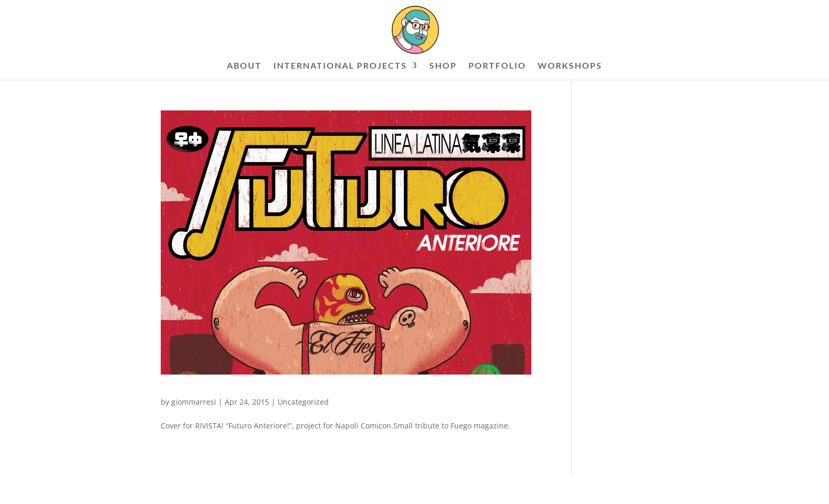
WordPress (288, 490)
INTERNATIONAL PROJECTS (340, 66)
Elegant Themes (214, 490)
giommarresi (194, 402)
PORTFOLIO (497, 66)
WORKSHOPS (570, 66)
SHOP (443, 66)
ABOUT (244, 66)
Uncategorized (303, 402)
